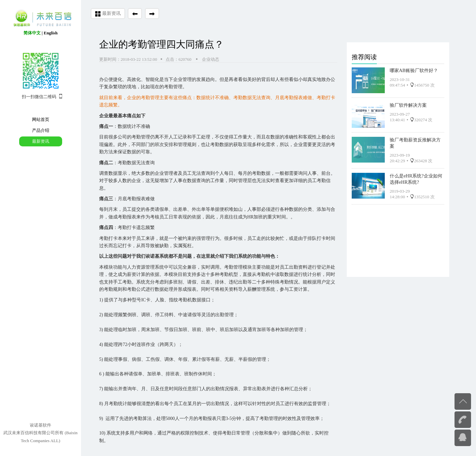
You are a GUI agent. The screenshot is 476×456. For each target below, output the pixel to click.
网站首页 (41, 119)
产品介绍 (41, 130)
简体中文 (32, 33)
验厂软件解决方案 (408, 104)
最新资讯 (41, 141)
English (51, 33)
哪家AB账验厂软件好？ (414, 69)
